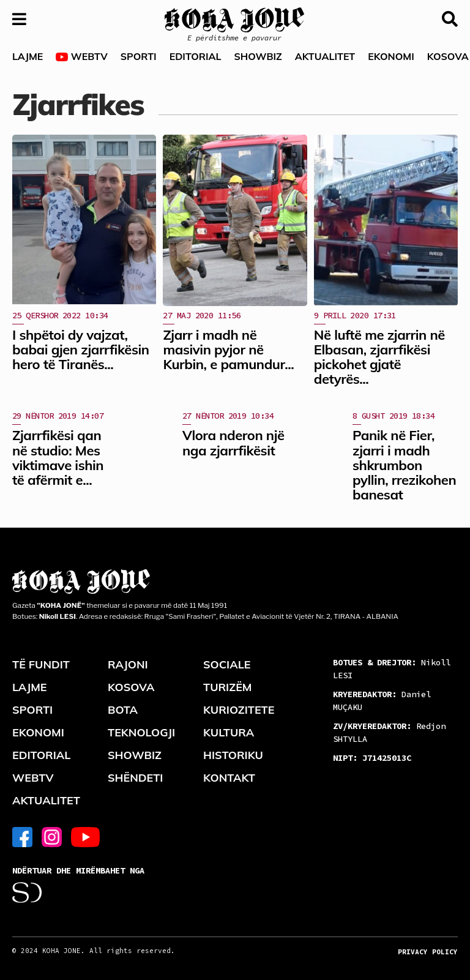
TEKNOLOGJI (141, 732)
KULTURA (229, 732)
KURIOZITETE (239, 710)
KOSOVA (131, 687)
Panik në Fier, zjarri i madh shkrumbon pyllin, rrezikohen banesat (404, 465)
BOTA (123, 710)
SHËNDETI (135, 778)
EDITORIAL (196, 56)
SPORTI (139, 56)
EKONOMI (391, 56)
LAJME (28, 56)
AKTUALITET (325, 56)
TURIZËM (228, 687)
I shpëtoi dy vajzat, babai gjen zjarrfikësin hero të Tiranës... (81, 350)
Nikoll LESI (392, 669)
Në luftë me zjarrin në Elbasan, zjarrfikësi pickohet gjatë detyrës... (379, 357)
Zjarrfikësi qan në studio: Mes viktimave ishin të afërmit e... (58, 458)
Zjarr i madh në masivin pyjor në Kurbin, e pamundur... (228, 350)
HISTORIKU (233, 755)
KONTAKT (229, 778)
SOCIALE (227, 664)
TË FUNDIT (41, 664)
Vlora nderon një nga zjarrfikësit (233, 443)
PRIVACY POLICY (428, 952)
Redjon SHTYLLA (389, 732)
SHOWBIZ (258, 56)
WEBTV (81, 57)
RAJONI (128, 664)
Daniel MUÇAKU (382, 701)
